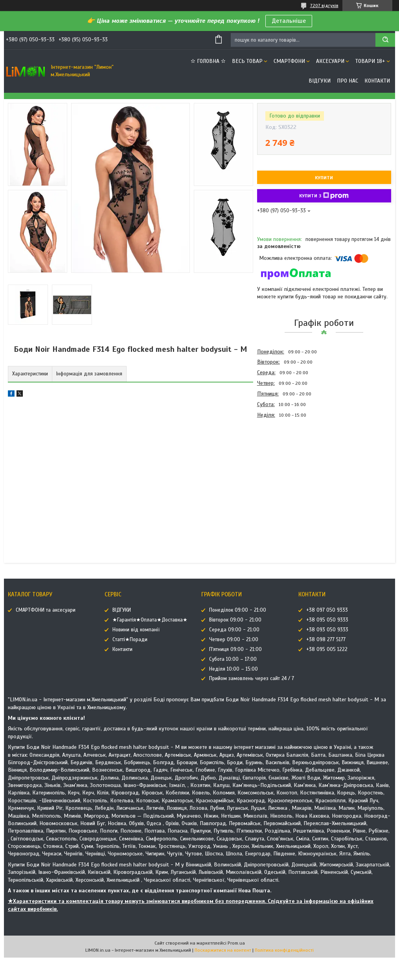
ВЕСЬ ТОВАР (247, 61)
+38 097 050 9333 (327, 610)
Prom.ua (236, 943)
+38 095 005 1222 (327, 649)
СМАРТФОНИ (289, 61)
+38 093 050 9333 (327, 630)
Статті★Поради (130, 640)
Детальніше (289, 21)
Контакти (377, 81)
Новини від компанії (136, 630)
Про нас (348, 81)
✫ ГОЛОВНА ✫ (208, 61)
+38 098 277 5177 (326, 640)
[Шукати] (385, 40)
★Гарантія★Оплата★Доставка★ (150, 620)
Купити (324, 178)
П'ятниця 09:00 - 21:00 (235, 649)
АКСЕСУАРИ (330, 61)
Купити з (324, 196)
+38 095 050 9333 (327, 620)
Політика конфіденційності (284, 950)
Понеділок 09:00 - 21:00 (238, 610)
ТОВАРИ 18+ (370, 61)
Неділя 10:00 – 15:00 (234, 669)
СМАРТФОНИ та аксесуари (46, 610)
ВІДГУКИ (320, 81)
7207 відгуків (324, 6)
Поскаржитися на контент (223, 950)
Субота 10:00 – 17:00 (233, 659)
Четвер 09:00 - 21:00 (234, 640)
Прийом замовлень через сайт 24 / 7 (252, 678)
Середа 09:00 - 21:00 (234, 630)
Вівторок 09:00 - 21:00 (235, 620)
